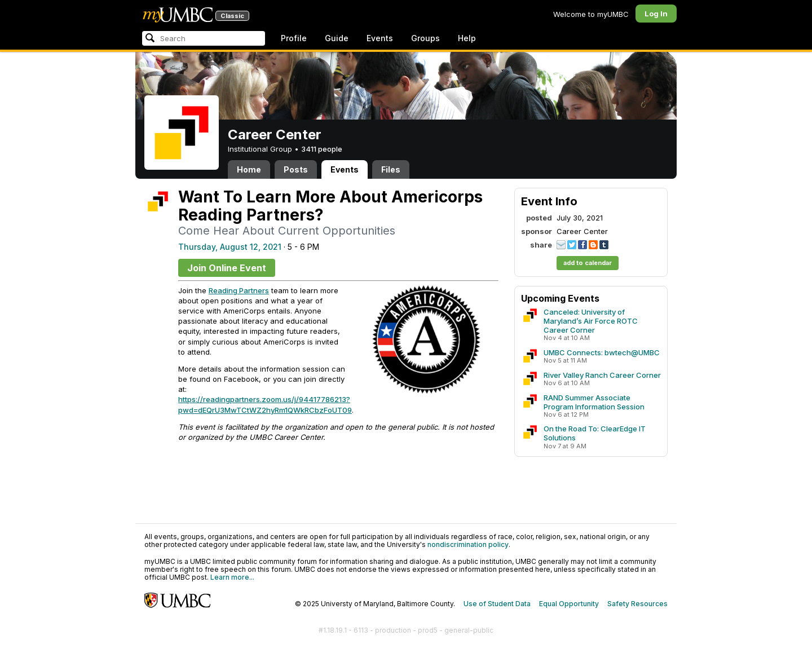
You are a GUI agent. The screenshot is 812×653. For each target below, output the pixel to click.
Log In (656, 14)
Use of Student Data (497, 604)
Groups (425, 38)
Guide (337, 38)
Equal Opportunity (569, 604)
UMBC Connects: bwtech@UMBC (602, 352)
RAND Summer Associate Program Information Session (594, 402)
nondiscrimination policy (468, 544)
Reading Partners (239, 290)
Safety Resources (637, 604)
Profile (294, 38)
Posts (296, 169)
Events (380, 38)
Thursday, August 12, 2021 (230, 247)
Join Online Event (227, 268)
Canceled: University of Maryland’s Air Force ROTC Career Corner (591, 321)
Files (391, 169)
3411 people (322, 149)
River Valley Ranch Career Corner (602, 375)
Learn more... (232, 577)
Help (467, 38)
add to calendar (588, 263)
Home (249, 169)
